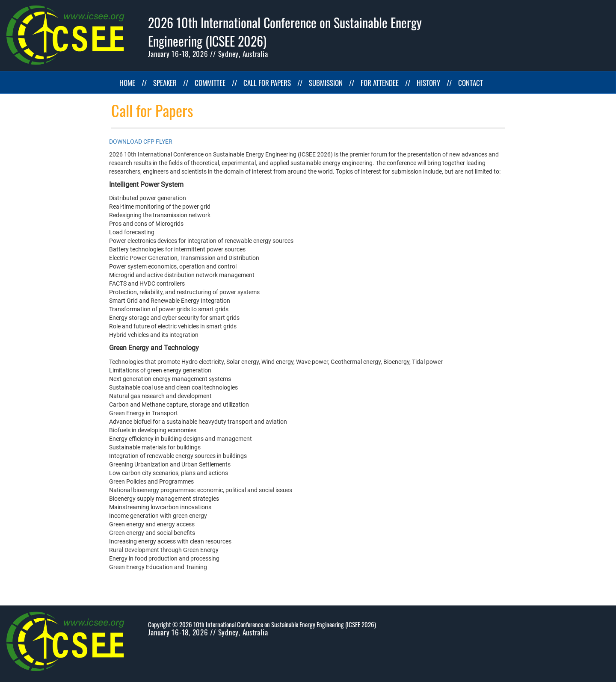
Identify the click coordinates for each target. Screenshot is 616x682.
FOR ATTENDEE (380, 83)
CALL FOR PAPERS (267, 83)
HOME (127, 83)
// (144, 83)
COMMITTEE (210, 83)
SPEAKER (165, 83)
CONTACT (471, 83)
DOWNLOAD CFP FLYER (141, 142)
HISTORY (428, 83)
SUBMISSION (326, 83)
